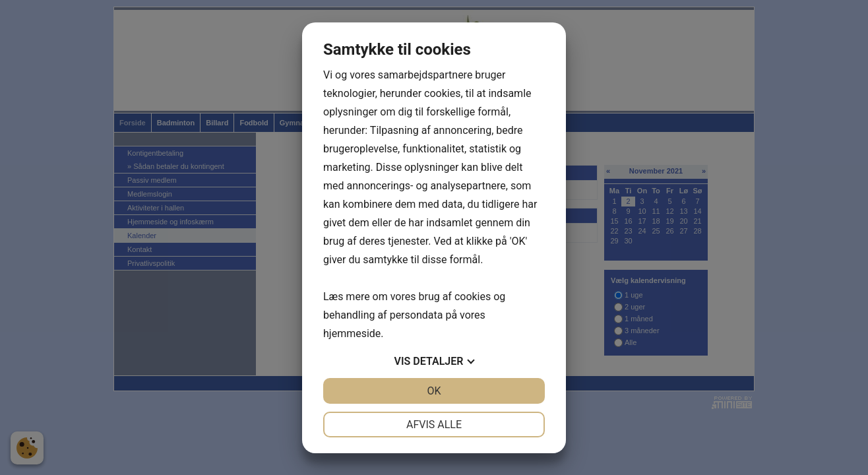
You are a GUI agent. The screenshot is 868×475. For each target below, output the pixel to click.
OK (434, 391)
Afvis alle (434, 425)
